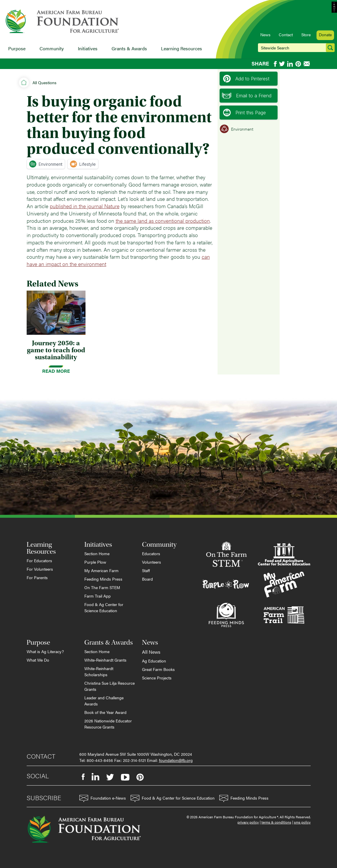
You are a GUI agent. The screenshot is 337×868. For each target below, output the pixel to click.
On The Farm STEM (102, 587)
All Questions (45, 82)
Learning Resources (182, 48)
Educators (151, 553)
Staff (146, 570)
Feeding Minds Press (103, 579)
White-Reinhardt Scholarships (99, 671)
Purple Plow (95, 562)
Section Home (97, 553)
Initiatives (88, 48)
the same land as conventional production (163, 221)
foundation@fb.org (176, 760)
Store (306, 34)
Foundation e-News (103, 799)
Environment (46, 164)
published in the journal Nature (85, 206)
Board (147, 579)
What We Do (38, 660)
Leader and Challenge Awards (104, 701)
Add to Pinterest (246, 79)
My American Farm (101, 570)
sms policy (302, 822)
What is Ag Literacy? (45, 651)
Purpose (17, 48)
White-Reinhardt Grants (105, 660)
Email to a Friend (247, 96)
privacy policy (248, 822)
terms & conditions (276, 822)
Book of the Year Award (105, 712)
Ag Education (154, 661)
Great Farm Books (158, 669)
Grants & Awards (129, 48)
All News (151, 652)
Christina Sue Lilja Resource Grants (110, 686)
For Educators (39, 560)
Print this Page (244, 113)
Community (52, 48)
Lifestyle (83, 164)
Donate (325, 34)
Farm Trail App (97, 596)
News (265, 34)
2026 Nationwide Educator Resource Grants (108, 724)
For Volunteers (40, 569)
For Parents (37, 577)
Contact (286, 34)
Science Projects (157, 678)
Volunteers (152, 562)
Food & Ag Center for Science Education (104, 607)
